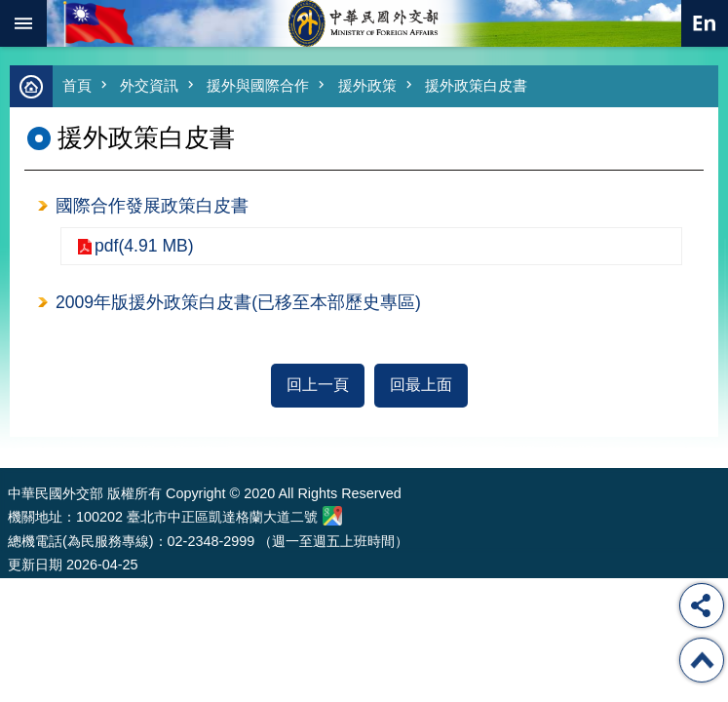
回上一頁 (318, 385)
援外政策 (367, 85)
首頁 (77, 85)
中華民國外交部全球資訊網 (364, 23)
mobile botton (23, 23)
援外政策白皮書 (476, 85)
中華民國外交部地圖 (332, 516)
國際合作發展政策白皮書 (152, 206)
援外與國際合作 (258, 85)
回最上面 (421, 385)
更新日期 (35, 565)
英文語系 (705, 23)
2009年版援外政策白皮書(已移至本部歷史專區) (238, 302)
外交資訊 (149, 85)
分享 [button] (702, 605)
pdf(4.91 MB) (144, 246)
